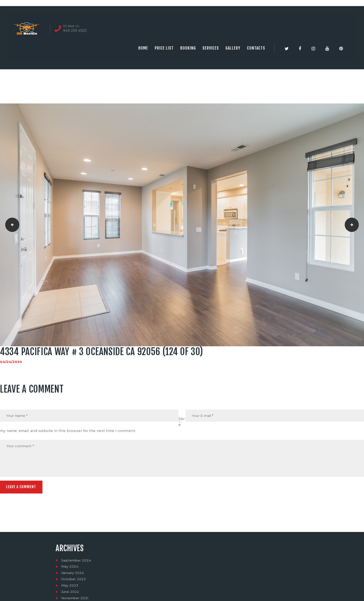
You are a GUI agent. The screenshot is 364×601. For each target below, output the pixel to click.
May (70, 568)
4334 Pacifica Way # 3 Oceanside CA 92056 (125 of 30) (357, 225)
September (77, 562)
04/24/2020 (11, 362)
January (73, 574)
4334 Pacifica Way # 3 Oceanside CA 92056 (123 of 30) (11, 225)
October (74, 581)
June (71, 593)
